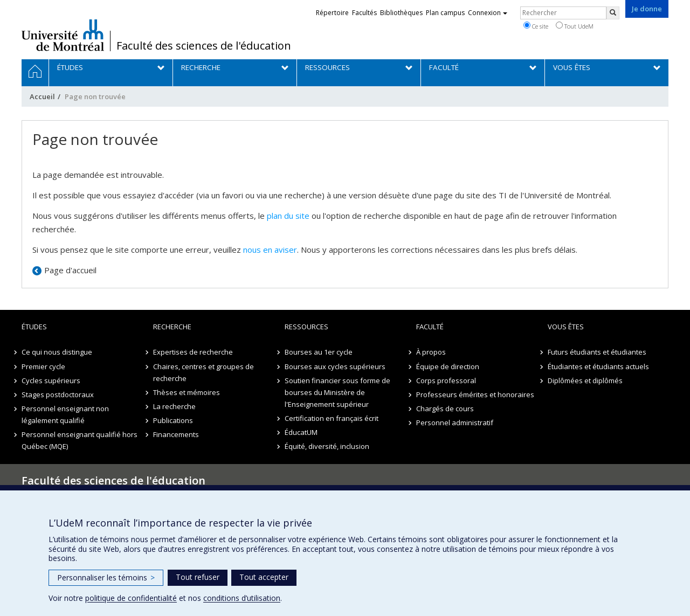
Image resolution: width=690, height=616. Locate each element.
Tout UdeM (575, 26)
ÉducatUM (301, 432)
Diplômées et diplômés (585, 380)
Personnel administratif (455, 423)
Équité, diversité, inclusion (327, 446)
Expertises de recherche (193, 352)
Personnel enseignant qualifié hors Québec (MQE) (80, 440)
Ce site (536, 26)
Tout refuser (198, 577)
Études (34, 327)
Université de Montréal (63, 35)
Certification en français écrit (332, 418)
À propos (431, 352)
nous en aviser (270, 250)
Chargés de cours (445, 409)
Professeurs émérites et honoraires (475, 394)
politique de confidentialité (131, 598)
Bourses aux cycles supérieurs (335, 366)
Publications (173, 420)
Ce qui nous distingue (57, 352)
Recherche (172, 327)
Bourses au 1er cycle (319, 352)
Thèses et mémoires (187, 392)
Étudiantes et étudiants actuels (598, 366)
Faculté (430, 327)
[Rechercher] (613, 13)
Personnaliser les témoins (106, 577)
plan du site (288, 216)
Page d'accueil (70, 270)
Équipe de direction (448, 366)
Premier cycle (43, 366)
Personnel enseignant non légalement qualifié (65, 414)
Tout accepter (264, 577)
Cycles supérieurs (51, 380)
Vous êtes (566, 327)
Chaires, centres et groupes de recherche (203, 372)
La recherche (174, 406)
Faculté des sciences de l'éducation (204, 46)
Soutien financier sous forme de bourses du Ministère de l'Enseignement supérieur (337, 392)
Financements (176, 434)
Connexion (488, 13)
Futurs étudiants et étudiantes (597, 352)
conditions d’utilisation (242, 598)
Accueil (42, 96)
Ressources (306, 327)
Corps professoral (446, 380)
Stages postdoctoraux (58, 394)
